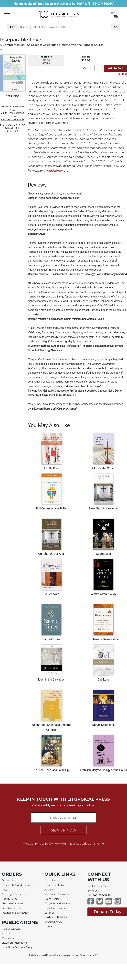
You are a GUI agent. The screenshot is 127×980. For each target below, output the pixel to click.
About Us (50, 880)
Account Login (10, 880)
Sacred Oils (104, 554)
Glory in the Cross (103, 468)
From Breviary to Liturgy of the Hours (104, 770)
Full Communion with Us (51, 508)
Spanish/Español (54, 922)
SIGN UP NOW (64, 830)
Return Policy (9, 899)
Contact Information (99, 886)
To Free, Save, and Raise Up (51, 770)
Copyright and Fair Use (58, 904)
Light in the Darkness (52, 680)
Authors (49, 890)
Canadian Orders (11, 908)
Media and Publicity (56, 917)
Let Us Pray (52, 468)
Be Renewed (51, 594)
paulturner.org (58, 171)
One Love (103, 680)
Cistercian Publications (15, 943)
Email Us (92, 891)
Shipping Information (14, 894)
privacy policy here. (48, 844)
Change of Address (13, 904)
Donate (115, 13)
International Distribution (16, 913)
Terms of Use (93, 955)
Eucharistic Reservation (104, 639)
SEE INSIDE (13, 96)
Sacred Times (51, 639)
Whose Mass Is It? (104, 725)
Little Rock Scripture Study (17, 947)
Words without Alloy (103, 594)
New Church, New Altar (104, 508)
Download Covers (55, 908)
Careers (49, 927)
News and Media (54, 885)
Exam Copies (52, 899)
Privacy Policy (78, 955)
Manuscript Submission (58, 894)
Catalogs (49, 913)
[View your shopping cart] (115, 17)
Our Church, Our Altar (52, 554)
